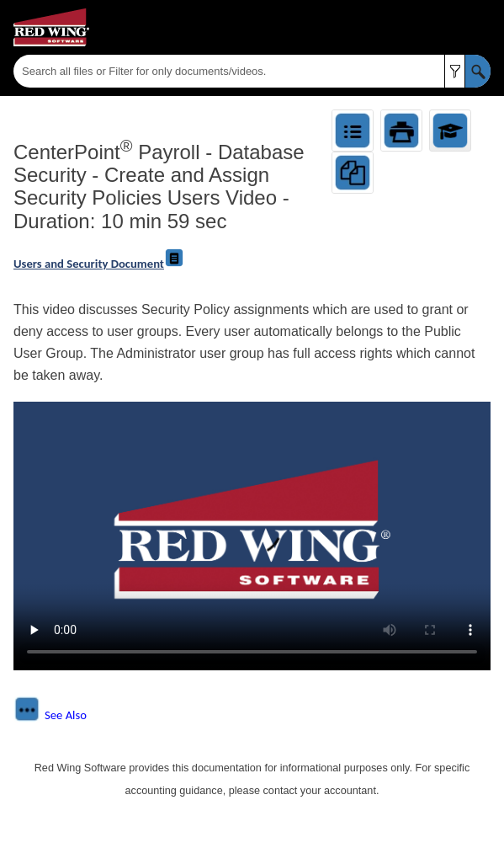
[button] (455, 71)
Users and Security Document (99, 264)
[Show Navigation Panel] (481, 28)
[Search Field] (252, 71)
